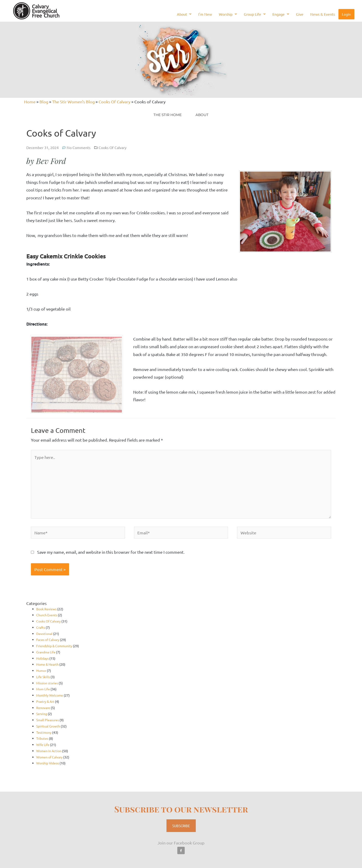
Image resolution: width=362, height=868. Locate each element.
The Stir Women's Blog (73, 102)
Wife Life (43, 745)
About (184, 14)
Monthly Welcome (50, 695)
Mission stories (47, 683)
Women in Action (49, 751)
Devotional (44, 634)
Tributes (42, 738)
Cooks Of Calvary (115, 102)
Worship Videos (48, 763)
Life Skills (43, 677)
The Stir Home (168, 115)
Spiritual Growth (48, 726)
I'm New (205, 14)
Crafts (41, 627)
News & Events (323, 14)
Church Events (47, 615)
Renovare (43, 708)
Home (30, 102)
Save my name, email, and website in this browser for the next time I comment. (111, 552)
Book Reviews (46, 609)
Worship (228, 14)
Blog (44, 102)
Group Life (255, 14)
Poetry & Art (45, 701)
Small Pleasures (48, 720)
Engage (281, 14)
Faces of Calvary (48, 640)
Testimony (44, 732)
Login (346, 14)
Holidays (42, 658)
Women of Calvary (49, 757)
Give (300, 14)
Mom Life (43, 689)
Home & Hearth (47, 664)
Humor (41, 670)
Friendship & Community (54, 646)
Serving (42, 714)
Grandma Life (46, 652)
